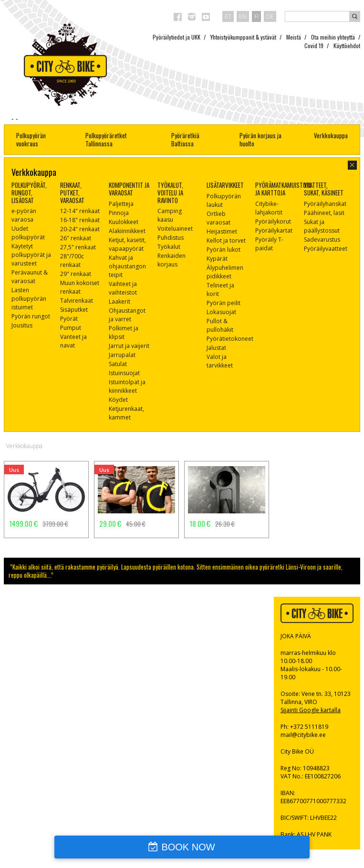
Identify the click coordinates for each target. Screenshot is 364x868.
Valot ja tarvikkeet (220, 361)
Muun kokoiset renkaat (80, 287)
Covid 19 (314, 46)
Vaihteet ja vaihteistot (123, 288)
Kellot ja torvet (226, 240)
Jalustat (216, 348)
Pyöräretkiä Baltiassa (185, 140)
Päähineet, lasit (324, 213)
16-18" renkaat (80, 220)
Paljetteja (121, 204)
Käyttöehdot (347, 46)
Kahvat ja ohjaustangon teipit (127, 266)
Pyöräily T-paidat (269, 244)
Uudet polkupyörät (28, 233)
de (270, 16)
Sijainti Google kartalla (311, 710)
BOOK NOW (188, 847)
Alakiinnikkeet (127, 231)
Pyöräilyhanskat (325, 204)
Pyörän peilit (224, 303)
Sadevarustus (322, 240)
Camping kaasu (170, 215)
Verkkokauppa (331, 135)
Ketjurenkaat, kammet (126, 413)
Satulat (118, 364)
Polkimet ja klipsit (124, 332)
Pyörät (69, 319)
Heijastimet (222, 231)
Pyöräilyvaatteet (326, 249)
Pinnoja (119, 213)
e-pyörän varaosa (24, 215)
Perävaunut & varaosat (30, 277)
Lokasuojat (221, 312)
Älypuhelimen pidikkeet (225, 272)
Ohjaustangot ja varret (127, 315)
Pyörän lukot (224, 250)
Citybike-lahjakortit (269, 208)
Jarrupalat (122, 355)
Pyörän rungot (31, 316)
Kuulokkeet (124, 222)
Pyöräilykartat (274, 230)
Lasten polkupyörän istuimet (29, 299)
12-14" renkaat (80, 211)
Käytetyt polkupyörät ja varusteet (31, 255)
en (243, 16)
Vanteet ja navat (73, 341)
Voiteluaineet (175, 229)
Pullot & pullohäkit (220, 325)
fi (256, 16)
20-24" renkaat (80, 229)
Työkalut (169, 247)
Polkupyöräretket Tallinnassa (106, 140)
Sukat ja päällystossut (322, 226)
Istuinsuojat (124, 373)
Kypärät (217, 259)
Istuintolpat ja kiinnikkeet (127, 386)
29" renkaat (76, 274)
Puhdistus (171, 238)
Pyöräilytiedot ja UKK (177, 37)
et (228, 16)
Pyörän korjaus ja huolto (260, 140)
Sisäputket (74, 310)
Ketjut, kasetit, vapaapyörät (127, 244)
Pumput (71, 328)
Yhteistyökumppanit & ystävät (243, 37)
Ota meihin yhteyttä (333, 37)
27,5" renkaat (78, 247)
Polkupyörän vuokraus (31, 140)
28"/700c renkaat (72, 260)
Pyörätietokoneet (230, 339)
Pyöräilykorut (273, 221)
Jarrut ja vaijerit (129, 346)
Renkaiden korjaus (172, 260)
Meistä (294, 37)
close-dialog (352, 165)
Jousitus (22, 325)
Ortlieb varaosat (218, 218)
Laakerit (120, 301)
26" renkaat (76, 238)
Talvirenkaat (77, 301)
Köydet (118, 400)
